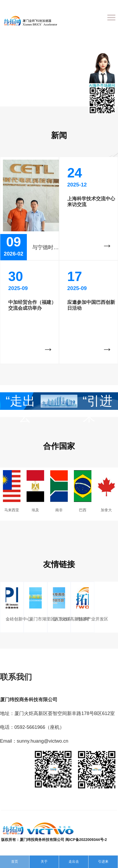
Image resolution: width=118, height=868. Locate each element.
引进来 (103, 861)
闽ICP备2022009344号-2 (86, 840)
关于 (44, 861)
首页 (15, 861)
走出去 (74, 861)
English (109, 6)
